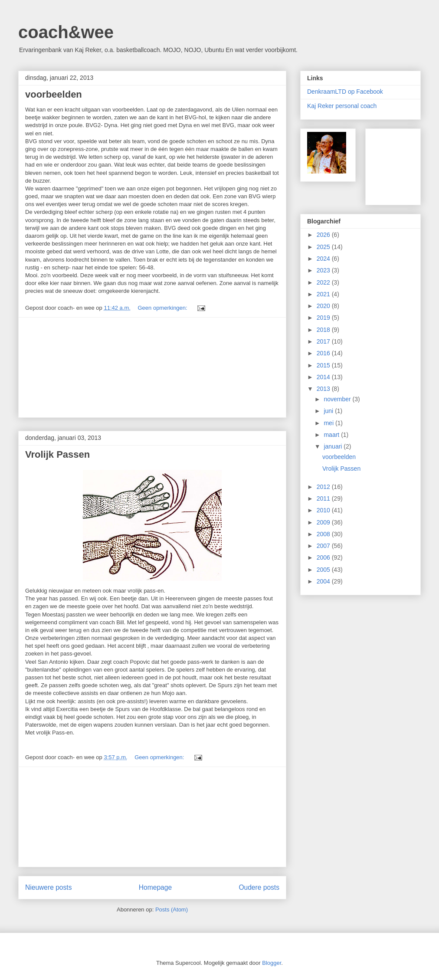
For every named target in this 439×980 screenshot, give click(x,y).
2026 (324, 235)
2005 (324, 570)
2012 (324, 487)
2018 (324, 330)
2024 (324, 259)
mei (329, 423)
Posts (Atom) (172, 910)
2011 (324, 498)
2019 (324, 318)
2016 (324, 353)
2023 (324, 270)
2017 (324, 341)
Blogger (272, 963)
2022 (324, 282)
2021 (324, 294)
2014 (324, 377)
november (338, 399)
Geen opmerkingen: (163, 308)
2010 (324, 510)
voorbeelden (54, 94)
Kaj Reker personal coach (342, 106)
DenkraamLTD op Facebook (345, 92)
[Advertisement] (152, 367)
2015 (324, 365)
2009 (324, 522)
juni (329, 411)
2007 (324, 546)
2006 (324, 557)
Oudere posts (259, 887)
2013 (324, 389)
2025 (324, 247)
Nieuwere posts (48, 887)
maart (332, 435)
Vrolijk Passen (57, 454)
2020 (324, 306)
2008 (324, 534)
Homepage (155, 887)
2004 (324, 581)
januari (334, 446)
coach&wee (66, 32)
